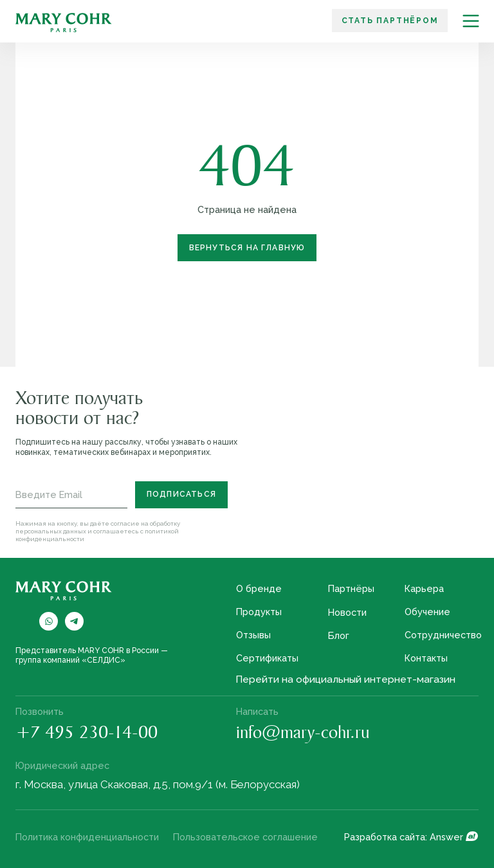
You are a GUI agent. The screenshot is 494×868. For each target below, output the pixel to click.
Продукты (259, 612)
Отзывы (253, 635)
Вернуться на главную (247, 248)
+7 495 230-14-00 (87, 734)
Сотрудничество (443, 635)
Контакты (426, 658)
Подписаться (181, 494)
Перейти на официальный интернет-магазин (345, 679)
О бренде (259, 588)
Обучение (427, 612)
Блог (339, 635)
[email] (71, 495)
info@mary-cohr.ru (303, 734)
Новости (347, 612)
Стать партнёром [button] (390, 21)
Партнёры (351, 588)
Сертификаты (267, 658)
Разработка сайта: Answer (404, 837)
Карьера (424, 588)
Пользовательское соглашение (245, 837)
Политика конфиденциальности (87, 837)
